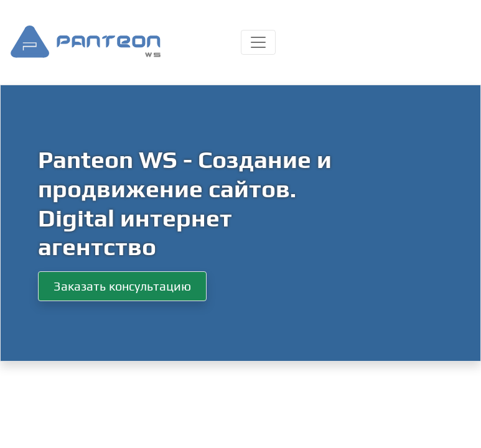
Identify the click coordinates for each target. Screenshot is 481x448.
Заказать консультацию (122, 286)
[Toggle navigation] (258, 42)
